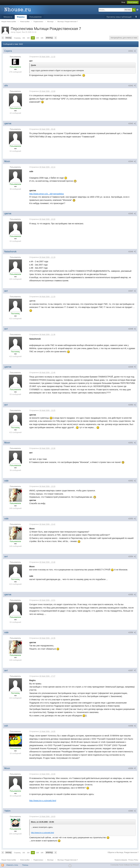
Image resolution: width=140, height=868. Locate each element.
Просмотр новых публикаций (119, 17)
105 (42, 38)
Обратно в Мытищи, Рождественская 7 (123, 852)
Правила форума (121, 860)
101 (24, 38)
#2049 (132, 367)
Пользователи (35, 17)
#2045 (132, 214)
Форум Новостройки (9, 860)
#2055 (132, 595)
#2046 (132, 252)
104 (37, 38)
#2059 (132, 768)
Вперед (49, 38)
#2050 (132, 405)
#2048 (132, 329)
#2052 (132, 481)
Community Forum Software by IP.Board (125, 865)
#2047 (132, 291)
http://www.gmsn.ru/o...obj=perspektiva (46, 194)
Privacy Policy (133, 860)
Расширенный (137, 10)
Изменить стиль (12, 865)
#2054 (132, 557)
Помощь (25, 865)
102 (28, 38)
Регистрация (133, 2)
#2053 (132, 519)
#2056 (132, 632)
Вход (123, 2)
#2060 (132, 811)
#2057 (132, 671)
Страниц (17, 38)
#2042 (132, 86)
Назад (8, 38)
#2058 (132, 726)
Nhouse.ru (8, 17)
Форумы (21, 17)
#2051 (132, 443)
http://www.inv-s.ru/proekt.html (43, 801)
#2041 (132, 51)
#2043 (132, 124)
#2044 (132, 161)
